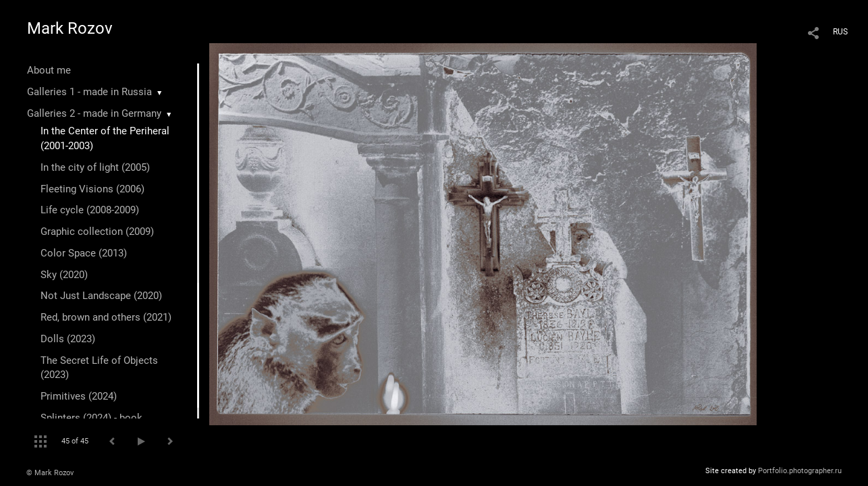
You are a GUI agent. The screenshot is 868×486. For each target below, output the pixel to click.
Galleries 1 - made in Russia (89, 92)
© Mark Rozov (50, 473)
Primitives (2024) (79, 396)
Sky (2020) (64, 275)
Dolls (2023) (68, 339)
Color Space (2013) (84, 253)
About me (49, 70)
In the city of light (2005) (95, 167)
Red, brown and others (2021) (106, 317)
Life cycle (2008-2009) (90, 210)
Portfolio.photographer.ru (800, 471)
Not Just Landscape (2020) (101, 296)
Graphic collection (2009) (97, 232)
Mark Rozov (70, 28)
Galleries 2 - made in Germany (94, 113)
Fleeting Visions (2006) (92, 189)
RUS (840, 32)
